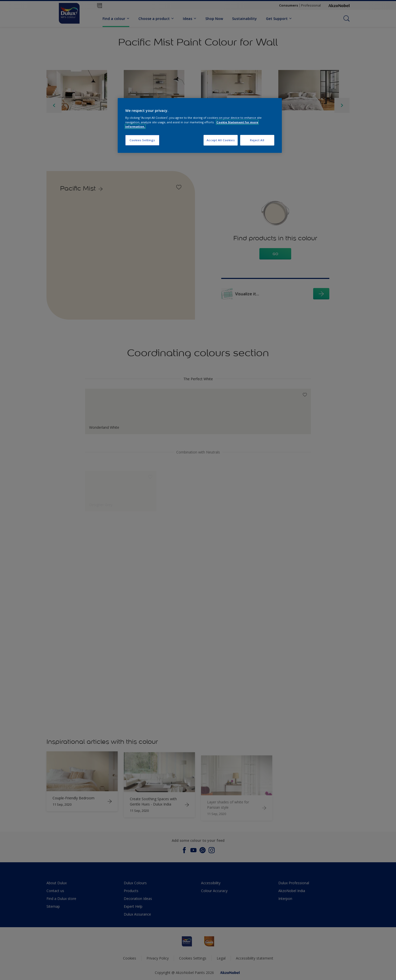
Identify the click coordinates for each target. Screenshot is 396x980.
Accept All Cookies (221, 140)
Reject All (257, 140)
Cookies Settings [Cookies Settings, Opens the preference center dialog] (142, 140)
